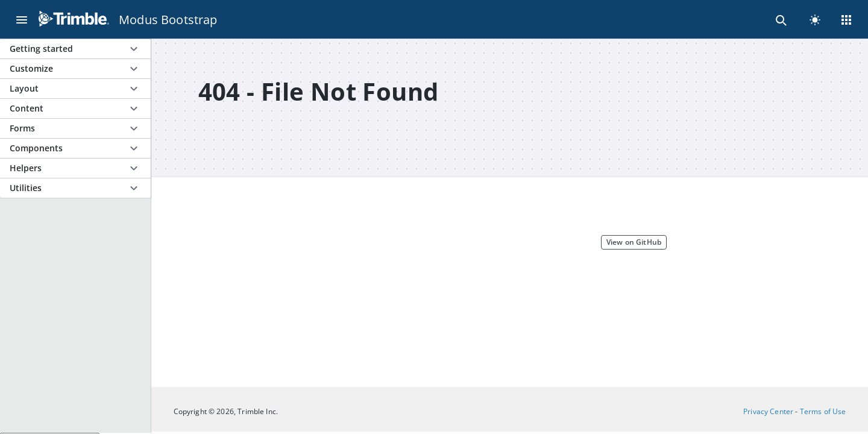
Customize (31, 68)
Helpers (26, 168)
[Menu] (22, 19)
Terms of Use (823, 411)
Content (27, 108)
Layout (24, 88)
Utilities (26, 188)
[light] (815, 19)
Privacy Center (768, 411)
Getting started (41, 49)
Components (36, 148)
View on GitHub (634, 242)
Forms (22, 128)
